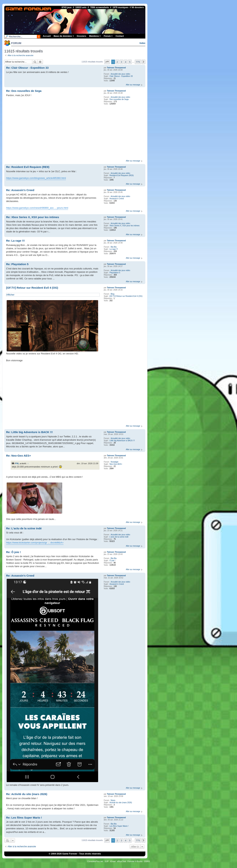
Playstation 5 (115, 273)
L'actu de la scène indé (119, 537)
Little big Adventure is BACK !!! (122, 441)
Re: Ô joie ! (13, 552)
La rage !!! (114, 249)
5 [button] (130, 62)
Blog (113, 294)
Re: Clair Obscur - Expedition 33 (27, 68)
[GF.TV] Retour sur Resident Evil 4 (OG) (126, 296)
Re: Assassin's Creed (20, 190)
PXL (17, 463)
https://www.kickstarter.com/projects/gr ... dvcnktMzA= (35, 543)
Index (142, 43)
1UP (107, 861)
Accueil (47, 36)
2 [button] (117, 62)
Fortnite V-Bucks (135, 861)
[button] (107, 62)
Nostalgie (115, 462)
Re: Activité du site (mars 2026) (27, 794)
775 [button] (138, 62)
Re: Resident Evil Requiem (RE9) (28, 167)
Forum (108, 36)
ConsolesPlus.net (95, 861)
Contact (120, 36)
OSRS (147, 861)
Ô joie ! (113, 561)
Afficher (10, 295)
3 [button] (121, 62)
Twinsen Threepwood (116, 68)
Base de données (64, 36)
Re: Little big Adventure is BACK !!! (29, 432)
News (113, 800)
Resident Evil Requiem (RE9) (122, 175)
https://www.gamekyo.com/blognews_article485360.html (36, 178)
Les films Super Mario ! (119, 826)
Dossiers (82, 36)
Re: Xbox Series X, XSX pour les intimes (33, 217)
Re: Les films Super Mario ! (24, 818)
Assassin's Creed (117, 199)
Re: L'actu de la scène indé (24, 528)
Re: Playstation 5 (17, 264)
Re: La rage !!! (15, 241)
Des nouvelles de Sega (119, 99)
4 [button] (126, 62)
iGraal (113, 861)
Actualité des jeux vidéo (120, 74)
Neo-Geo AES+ (116, 464)
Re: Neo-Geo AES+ (19, 456)
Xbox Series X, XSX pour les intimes (125, 226)
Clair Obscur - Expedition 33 (121, 76)
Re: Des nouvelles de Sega (24, 91)
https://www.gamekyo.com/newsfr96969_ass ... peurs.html (37, 208)
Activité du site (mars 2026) (121, 803)
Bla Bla (114, 247)
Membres (95, 36)
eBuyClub (122, 861)
